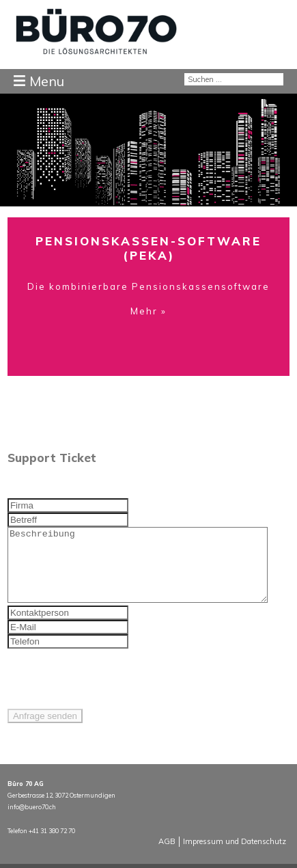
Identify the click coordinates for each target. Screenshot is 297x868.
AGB (167, 856)
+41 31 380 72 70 (52, 845)
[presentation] (111, 696)
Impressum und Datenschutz (235, 856)
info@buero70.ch (32, 821)
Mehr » (148, 311)
